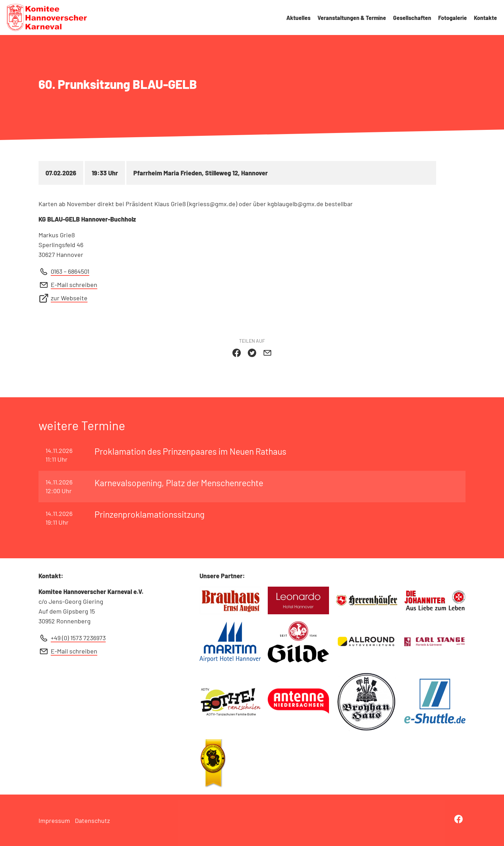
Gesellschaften (412, 18)
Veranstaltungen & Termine (352, 18)
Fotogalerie (453, 18)
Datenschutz (92, 820)
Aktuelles (298, 18)
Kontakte (485, 18)
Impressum (54, 820)
